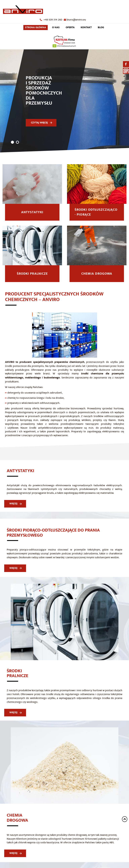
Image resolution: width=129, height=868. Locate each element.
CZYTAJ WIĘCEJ (39, 126)
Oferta (70, 29)
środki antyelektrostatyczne (46, 431)
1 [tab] (13, 146)
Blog (101, 29)
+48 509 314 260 (53, 20)
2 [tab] (18, 146)
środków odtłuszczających (109, 420)
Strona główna (36, 29)
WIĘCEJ (13, 507)
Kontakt (86, 29)
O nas (56, 29)
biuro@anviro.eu (76, 20)
